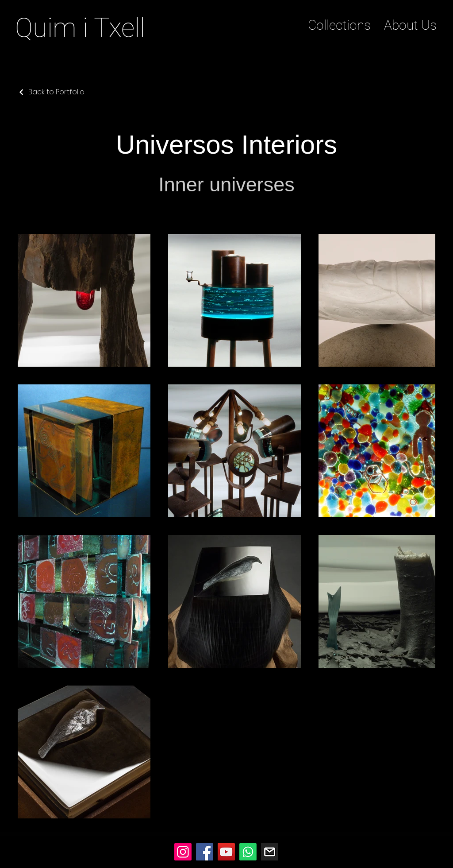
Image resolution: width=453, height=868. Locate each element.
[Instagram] (183, 852)
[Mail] (270, 852)
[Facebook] (205, 852)
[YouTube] (226, 852)
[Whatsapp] (248, 852)
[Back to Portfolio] (51, 92)
